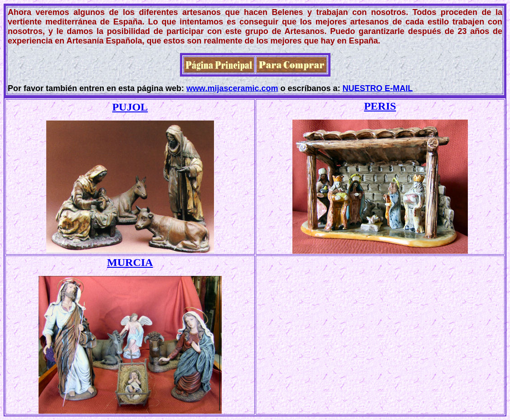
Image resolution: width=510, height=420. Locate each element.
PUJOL (130, 107)
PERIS (380, 106)
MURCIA (130, 262)
